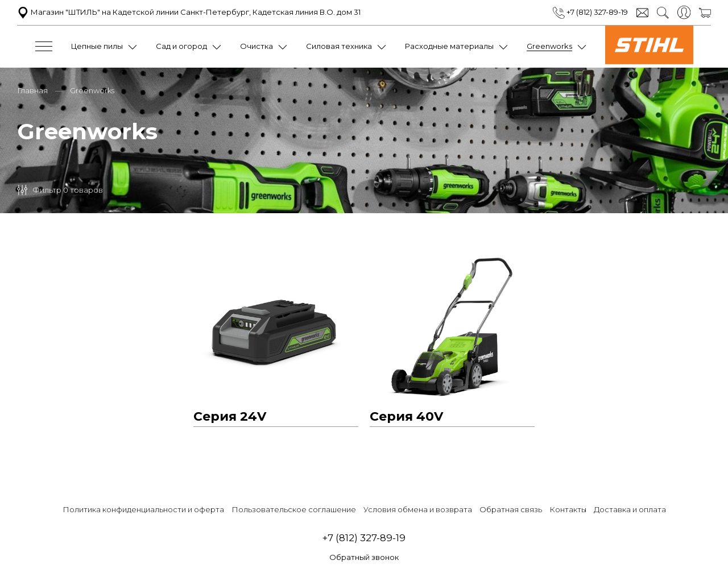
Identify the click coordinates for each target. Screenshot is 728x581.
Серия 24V (230, 416)
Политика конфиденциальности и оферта (143, 509)
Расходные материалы (449, 46)
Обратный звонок (364, 557)
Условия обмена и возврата (418, 509)
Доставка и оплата (630, 509)
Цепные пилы (97, 46)
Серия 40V (406, 416)
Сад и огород (181, 46)
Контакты (568, 509)
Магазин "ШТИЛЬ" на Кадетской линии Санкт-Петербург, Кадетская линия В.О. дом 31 (189, 12)
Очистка (257, 46)
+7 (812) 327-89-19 (590, 12)
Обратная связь (511, 509)
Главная (32, 90)
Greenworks (549, 46)
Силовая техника (339, 46)
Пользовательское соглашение (294, 509)
